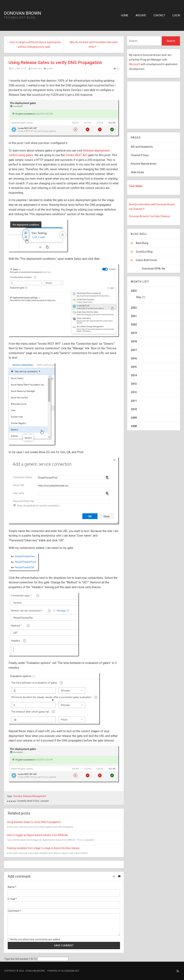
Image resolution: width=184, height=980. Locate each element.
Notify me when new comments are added (34, 939)
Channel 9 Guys (140, 155)
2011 (134, 401)
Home (125, 15)
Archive (141, 15)
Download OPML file (154, 269)
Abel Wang (142, 243)
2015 (134, 367)
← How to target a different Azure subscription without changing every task (34, 44)
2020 (134, 325)
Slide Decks (137, 172)
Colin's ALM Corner (147, 260)
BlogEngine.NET (70, 971)
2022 (134, 308)
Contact (159, 15)
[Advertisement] (150, 104)
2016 (134, 358)
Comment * (14, 911)
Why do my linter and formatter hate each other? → (94, 44)
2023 (154, 295)
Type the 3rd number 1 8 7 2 (20, 959)
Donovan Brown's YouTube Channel (149, 216)
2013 (134, 384)
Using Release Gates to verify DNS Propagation (55, 63)
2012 (134, 392)
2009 (134, 418)
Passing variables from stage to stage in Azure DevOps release (43, 848)
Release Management (35, 796)
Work (50, 69)
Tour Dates (136, 186)
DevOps (18, 796)
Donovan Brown (23, 13)
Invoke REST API (77, 155)
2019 (134, 333)
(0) (116, 69)
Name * (12, 887)
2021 (134, 316)
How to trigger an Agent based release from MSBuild (37, 835)
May (139, 297)
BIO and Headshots (142, 147)
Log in (176, 15)
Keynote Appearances (144, 164)
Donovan (36, 69)
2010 (134, 409)
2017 (134, 350)
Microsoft (135, 64)
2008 (134, 426)
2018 (134, 341)
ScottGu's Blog (144, 252)
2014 (134, 375)
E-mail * (12, 899)
